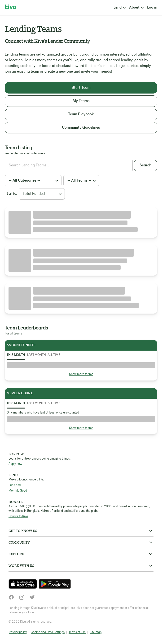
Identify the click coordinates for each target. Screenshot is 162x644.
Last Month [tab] (36, 355)
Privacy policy (18, 632)
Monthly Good (18, 491)
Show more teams (81, 374)
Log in (152, 8)
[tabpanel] (81, 369)
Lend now (15, 485)
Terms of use (77, 632)
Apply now (15, 464)
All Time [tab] (54, 355)
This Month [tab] (16, 355)
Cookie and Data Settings (48, 632)
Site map (96, 632)
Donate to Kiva (18, 516)
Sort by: (12, 194)
